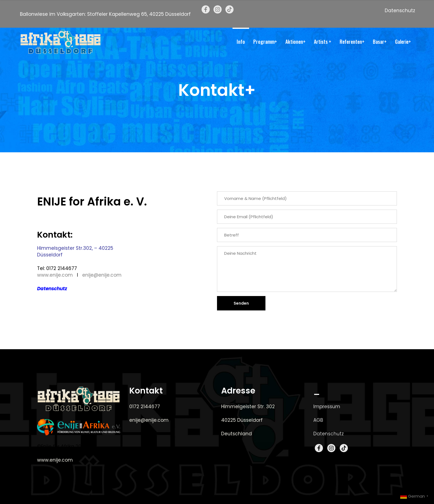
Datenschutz (400, 11)
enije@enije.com (102, 275)
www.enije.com (55, 275)
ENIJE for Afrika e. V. (92, 202)
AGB (318, 420)
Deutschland (237, 434)
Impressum (327, 407)
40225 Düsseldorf (242, 420)
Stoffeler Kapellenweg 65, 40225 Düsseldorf (139, 14)
